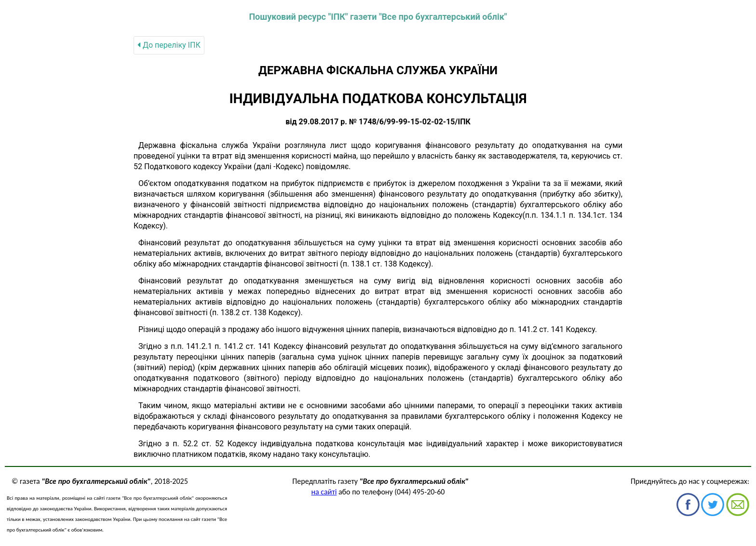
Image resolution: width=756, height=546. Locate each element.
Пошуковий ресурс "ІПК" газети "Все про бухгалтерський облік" (378, 17)
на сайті (324, 492)
